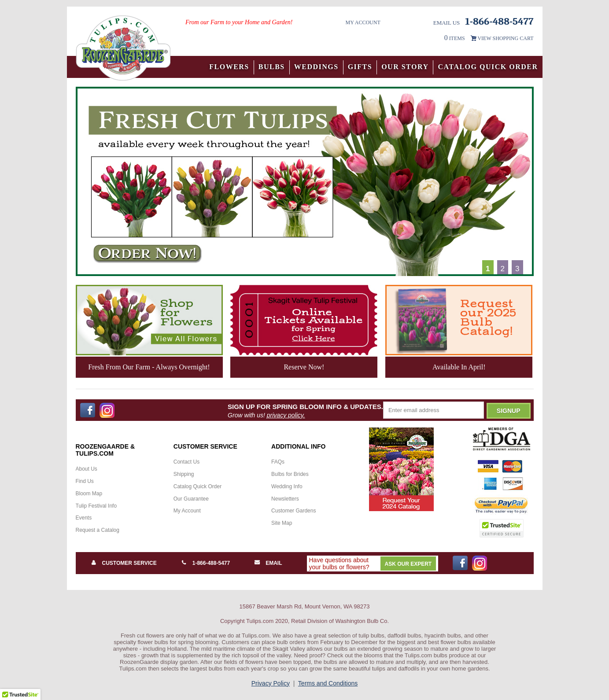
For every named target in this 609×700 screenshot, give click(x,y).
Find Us (85, 481)
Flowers (229, 67)
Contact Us (186, 462)
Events (84, 518)
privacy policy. (286, 415)
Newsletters (285, 499)
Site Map (282, 523)
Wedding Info (287, 486)
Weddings (316, 67)
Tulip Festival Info (96, 506)
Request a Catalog (98, 530)
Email (274, 563)
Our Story (405, 67)
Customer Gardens (293, 511)
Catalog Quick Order (488, 67)
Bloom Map (89, 494)
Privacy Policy (271, 683)
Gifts (360, 67)
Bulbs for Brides (290, 474)
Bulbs (272, 67)
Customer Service (129, 563)
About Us (87, 469)
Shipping (184, 474)
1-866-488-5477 (211, 563)
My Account (363, 22)
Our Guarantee (191, 499)
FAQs (278, 462)
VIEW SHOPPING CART (505, 38)
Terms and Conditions (328, 683)
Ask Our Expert (408, 564)
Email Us (447, 23)
